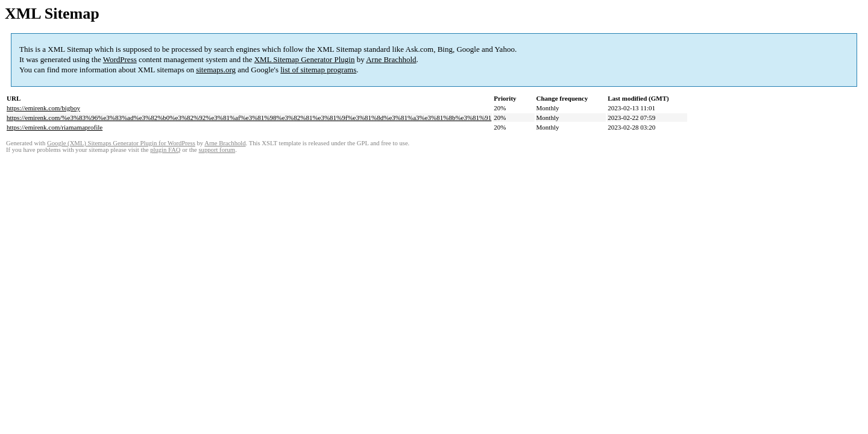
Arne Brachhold (391, 59)
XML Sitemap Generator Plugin (305, 59)
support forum (217, 150)
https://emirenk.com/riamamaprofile (55, 127)
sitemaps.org (216, 70)
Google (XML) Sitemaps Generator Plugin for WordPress (121, 143)
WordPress (120, 59)
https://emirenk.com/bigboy (43, 108)
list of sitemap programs (318, 70)
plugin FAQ (165, 150)
